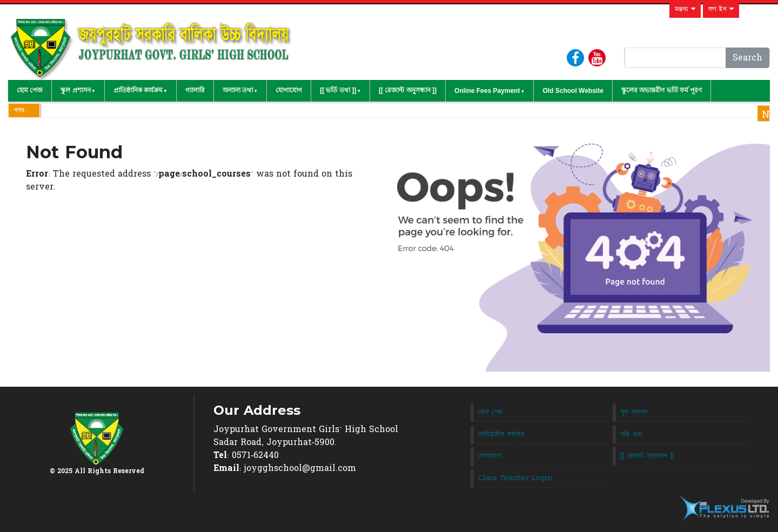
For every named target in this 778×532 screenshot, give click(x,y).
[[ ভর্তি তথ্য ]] (338, 90)
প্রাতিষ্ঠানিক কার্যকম (501, 434)
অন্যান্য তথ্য (238, 90)
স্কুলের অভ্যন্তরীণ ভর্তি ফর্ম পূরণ (662, 90)
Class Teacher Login (515, 478)
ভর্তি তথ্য (632, 434)
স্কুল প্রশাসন (75, 90)
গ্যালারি (195, 90)
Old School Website (573, 91)
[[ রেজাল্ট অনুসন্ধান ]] (408, 90)
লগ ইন (721, 9)
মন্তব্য (685, 9)
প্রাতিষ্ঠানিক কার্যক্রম (138, 90)
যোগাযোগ (289, 90)
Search (747, 58)
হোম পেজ (30, 90)
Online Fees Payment (487, 91)
